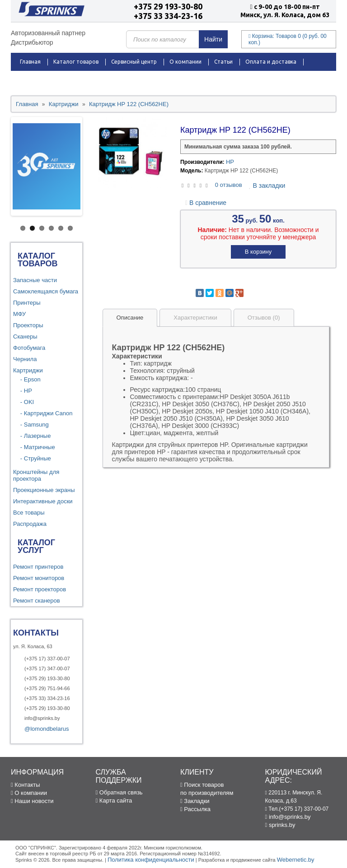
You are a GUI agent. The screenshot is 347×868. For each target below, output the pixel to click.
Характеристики (195, 318)
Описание (130, 318)
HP (230, 162)
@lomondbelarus (47, 729)
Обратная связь (119, 792)
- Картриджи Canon (44, 413)
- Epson (28, 379)
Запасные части (35, 280)
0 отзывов (229, 185)
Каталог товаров (76, 62)
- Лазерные (33, 436)
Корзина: (288, 39)
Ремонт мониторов (39, 578)
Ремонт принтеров (38, 567)
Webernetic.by (296, 860)
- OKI (25, 402)
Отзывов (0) (264, 318)
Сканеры (25, 337)
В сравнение (206, 203)
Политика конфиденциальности (151, 860)
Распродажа (36, 80)
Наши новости (32, 801)
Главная (30, 62)
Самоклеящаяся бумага (46, 291)
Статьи (223, 62)
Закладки (195, 801)
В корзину (258, 252)
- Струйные (33, 458)
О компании (185, 62)
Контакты (114, 80)
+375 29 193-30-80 (168, 6)
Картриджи (28, 370)
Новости (77, 80)
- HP (24, 391)
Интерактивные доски (43, 501)
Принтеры (27, 303)
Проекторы (28, 325)
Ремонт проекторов (40, 589)
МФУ (19, 314)
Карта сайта (114, 801)
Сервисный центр (134, 62)
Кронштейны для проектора (36, 475)
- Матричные (35, 447)
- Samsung (32, 425)
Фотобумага (29, 348)
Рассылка (195, 809)
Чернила (25, 359)
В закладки (267, 186)
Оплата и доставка (271, 62)
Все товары (29, 513)
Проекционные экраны (44, 490)
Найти (213, 39)
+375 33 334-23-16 (168, 16)
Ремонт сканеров (37, 601)
